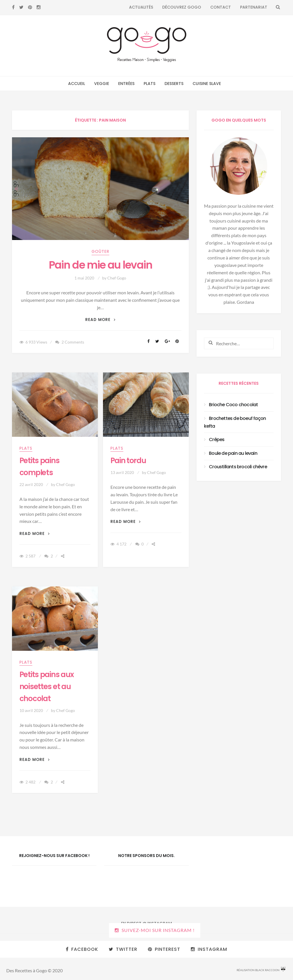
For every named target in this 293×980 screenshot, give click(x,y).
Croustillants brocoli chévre (238, 467)
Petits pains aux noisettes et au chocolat (47, 687)
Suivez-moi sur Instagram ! (158, 930)
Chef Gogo (117, 278)
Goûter (100, 251)
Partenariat (254, 7)
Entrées (126, 84)
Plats (150, 84)
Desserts (174, 84)
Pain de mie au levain (101, 265)
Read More (100, 320)
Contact (221, 7)
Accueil (77, 84)
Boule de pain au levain (233, 453)
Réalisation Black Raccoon (261, 969)
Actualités (141, 7)
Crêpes (217, 440)
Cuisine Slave (207, 84)
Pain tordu (128, 461)
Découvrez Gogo (182, 7)
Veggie (102, 84)
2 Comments (73, 342)
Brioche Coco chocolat (233, 405)
